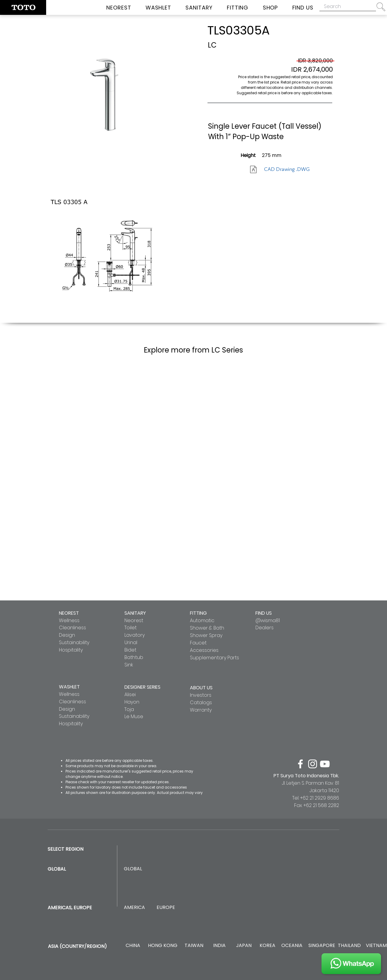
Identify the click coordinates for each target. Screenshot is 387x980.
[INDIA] (219, 946)
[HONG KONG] (163, 946)
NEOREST (69, 613)
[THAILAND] (349, 946)
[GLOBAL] (133, 869)
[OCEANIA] (292, 946)
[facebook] (300, 764)
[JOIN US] (351, 964)
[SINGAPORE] (322, 946)
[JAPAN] (244, 946)
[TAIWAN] (194, 946)
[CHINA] (133, 946)
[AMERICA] (134, 908)
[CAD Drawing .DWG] (287, 169)
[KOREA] (267, 946)
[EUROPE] (166, 908)
